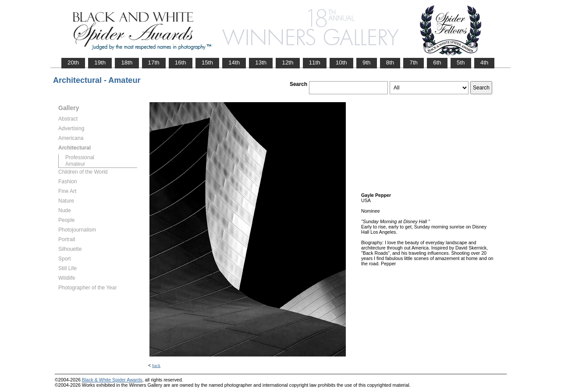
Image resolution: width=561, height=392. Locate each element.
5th (461, 62)
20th (73, 62)
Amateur (75, 164)
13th (261, 62)
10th (341, 62)
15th (207, 62)
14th (234, 62)
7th (414, 62)
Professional (80, 157)
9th (367, 62)
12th (288, 62)
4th (485, 62)
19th (100, 62)
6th (437, 62)
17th (154, 62)
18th (127, 62)
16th (181, 62)
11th (315, 62)
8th (390, 62)
